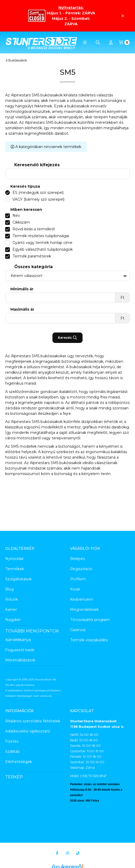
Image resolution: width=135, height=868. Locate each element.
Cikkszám (21, 222)
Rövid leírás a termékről (34, 229)
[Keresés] (98, 42)
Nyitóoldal (14, 559)
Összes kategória (33, 267)
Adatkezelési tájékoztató (28, 731)
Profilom (78, 579)
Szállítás (12, 752)
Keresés (67, 338)
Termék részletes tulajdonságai (41, 236)
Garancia (78, 630)
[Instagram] (67, 853)
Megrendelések (84, 610)
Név (16, 216)
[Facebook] (57, 853)
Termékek (15, 569)
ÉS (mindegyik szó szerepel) (38, 193)
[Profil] (111, 42)
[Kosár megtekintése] (124, 42)
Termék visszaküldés (89, 640)
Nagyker (13, 620)
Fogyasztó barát (20, 650)
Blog (9, 589)
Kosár (75, 589)
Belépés (77, 559)
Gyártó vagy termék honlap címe (42, 243)
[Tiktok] (78, 853)
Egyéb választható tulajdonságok (43, 249)
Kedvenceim (82, 599)
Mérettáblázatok (20, 660)
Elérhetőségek (19, 762)
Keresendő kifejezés (37, 165)
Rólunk (12, 599)
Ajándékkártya (18, 640)
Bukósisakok (18, 60)
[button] (85, 42)
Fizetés (12, 741)
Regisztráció (81, 569)
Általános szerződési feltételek (33, 721)
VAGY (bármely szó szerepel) (38, 199)
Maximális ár (22, 309)
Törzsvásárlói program (90, 620)
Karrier (11, 610)
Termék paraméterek (32, 256)
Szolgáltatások (18, 579)
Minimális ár (22, 289)
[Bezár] (123, 16)
